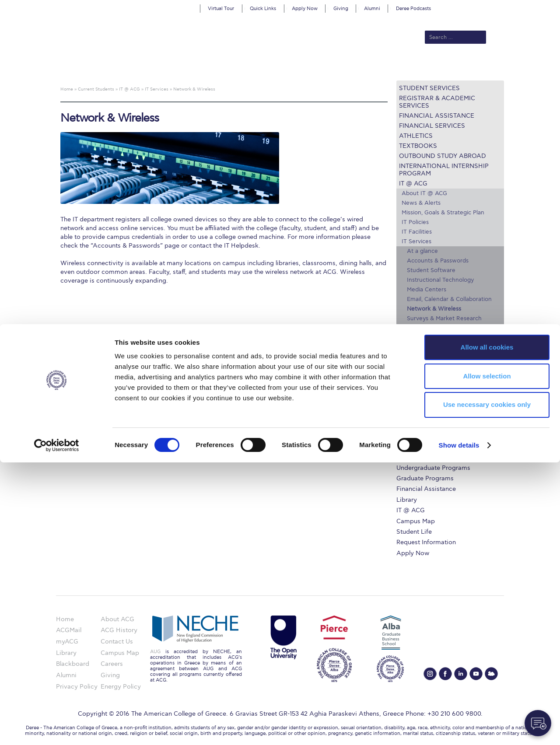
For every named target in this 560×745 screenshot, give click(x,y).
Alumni (372, 9)
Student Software (431, 270)
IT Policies (415, 222)
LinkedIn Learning (426, 376)
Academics (243, 66)
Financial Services (432, 126)
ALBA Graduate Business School (320, 66)
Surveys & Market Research (444, 318)
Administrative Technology (443, 328)
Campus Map (420, 386)
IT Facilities (417, 232)
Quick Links (263, 9)
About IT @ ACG (424, 193)
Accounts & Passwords (438, 261)
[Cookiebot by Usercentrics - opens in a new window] (57, 728)
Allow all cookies (487, 630)
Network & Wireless (434, 309)
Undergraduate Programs (433, 468)
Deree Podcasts (413, 9)
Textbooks (418, 146)
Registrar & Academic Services (437, 102)
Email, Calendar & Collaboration (449, 299)
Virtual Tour (221, 9)
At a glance (422, 251)
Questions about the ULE (443, 414)
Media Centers (427, 290)
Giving (341, 9)
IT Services (416, 241)
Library (407, 500)
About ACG (160, 66)
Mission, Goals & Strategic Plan (443, 213)
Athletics (416, 136)
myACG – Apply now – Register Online (451, 400)
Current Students (408, 66)
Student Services (429, 88)
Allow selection (487, 659)
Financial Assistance (437, 116)
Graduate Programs (425, 478)
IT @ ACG (413, 184)
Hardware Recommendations (441, 357)
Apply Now (305, 9)
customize (523, 6)
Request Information (426, 542)
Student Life (414, 532)
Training (418, 347)
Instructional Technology (440, 280)
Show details (459, 728)
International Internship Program (444, 170)
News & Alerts (421, 203)
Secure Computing (427, 367)
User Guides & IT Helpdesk (443, 338)
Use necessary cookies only (487, 687)
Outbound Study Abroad (443, 156)
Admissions (202, 66)
